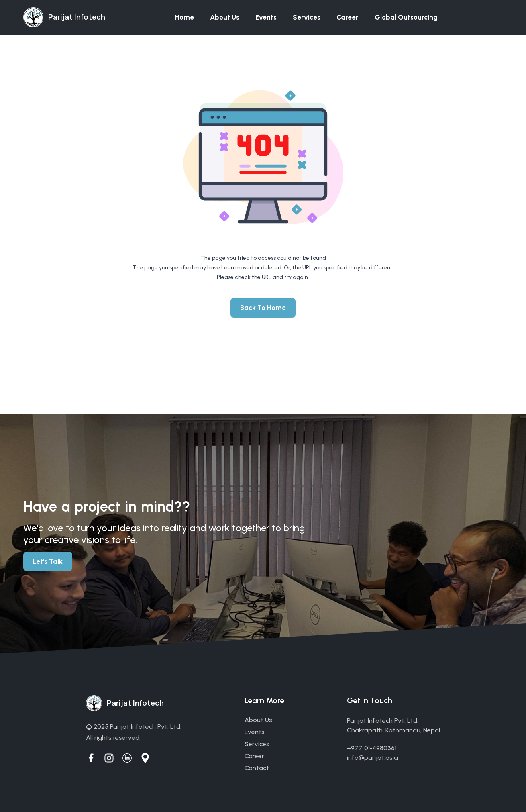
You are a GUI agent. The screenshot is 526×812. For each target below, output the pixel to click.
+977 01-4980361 (372, 748)
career (254, 756)
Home (185, 17)
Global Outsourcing (406, 17)
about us (258, 720)
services (257, 744)
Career (348, 17)
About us (225, 17)
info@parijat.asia (372, 758)
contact (257, 768)
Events (266, 17)
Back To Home (263, 308)
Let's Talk (48, 561)
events (255, 732)
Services (307, 17)
